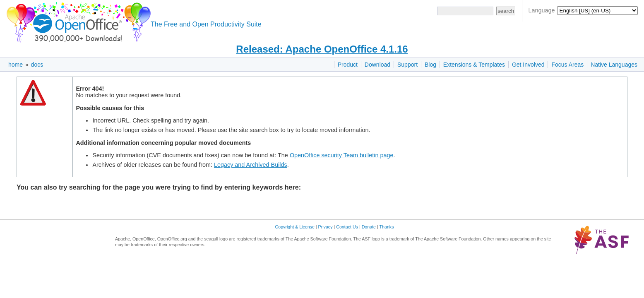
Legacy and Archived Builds (251, 165)
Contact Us (347, 227)
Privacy (326, 227)
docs (37, 65)
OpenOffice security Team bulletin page (342, 155)
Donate (369, 227)
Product (348, 65)
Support (407, 65)
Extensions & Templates (474, 65)
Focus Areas (567, 65)
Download (377, 65)
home (16, 65)
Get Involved (528, 65)
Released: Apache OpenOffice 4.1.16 (322, 49)
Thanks (387, 227)
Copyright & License (295, 227)
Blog (430, 65)
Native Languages (614, 65)
